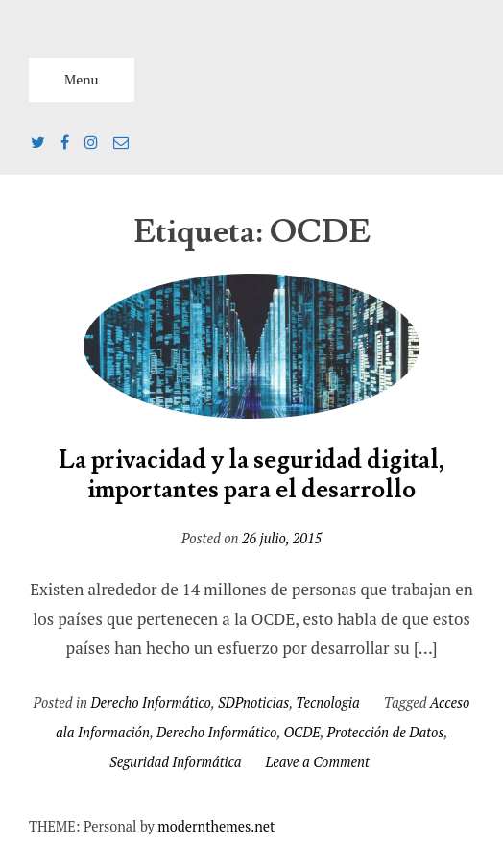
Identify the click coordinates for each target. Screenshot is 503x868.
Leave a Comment (318, 762)
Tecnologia (327, 702)
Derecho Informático (150, 702)
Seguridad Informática (175, 762)
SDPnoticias (253, 702)
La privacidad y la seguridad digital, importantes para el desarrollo (252, 475)
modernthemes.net (216, 826)
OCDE (301, 732)
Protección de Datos (386, 732)
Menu (82, 79)
